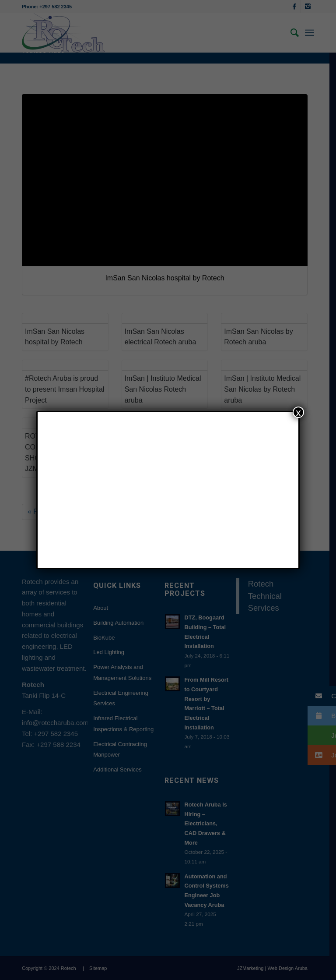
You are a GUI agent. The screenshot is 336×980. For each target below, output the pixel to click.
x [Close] (298, 412)
